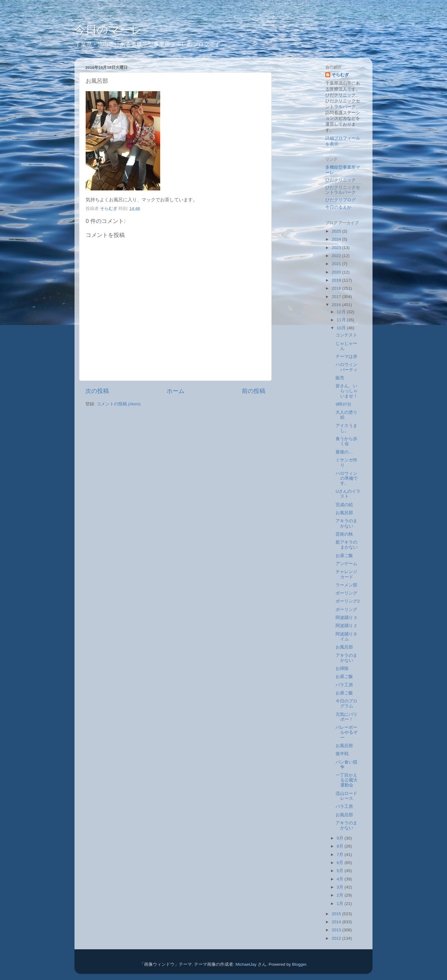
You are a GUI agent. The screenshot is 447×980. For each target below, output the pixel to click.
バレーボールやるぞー (347, 732)
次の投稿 (97, 391)
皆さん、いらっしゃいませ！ (347, 391)
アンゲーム (346, 564)
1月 (341, 904)
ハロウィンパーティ (347, 367)
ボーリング (346, 593)
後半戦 (342, 754)
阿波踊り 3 (346, 618)
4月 (341, 879)
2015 (337, 914)
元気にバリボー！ (346, 717)
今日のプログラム (346, 704)
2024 (337, 239)
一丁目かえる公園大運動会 (347, 780)
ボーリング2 (348, 601)
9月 (341, 838)
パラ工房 (344, 685)
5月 (341, 871)
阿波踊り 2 (346, 626)
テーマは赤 (346, 356)
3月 (341, 887)
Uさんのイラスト (348, 494)
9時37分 (343, 404)
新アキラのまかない (347, 545)
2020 (337, 272)
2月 (341, 895)
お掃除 (342, 668)
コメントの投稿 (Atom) (119, 404)
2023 (337, 248)
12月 (342, 312)
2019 (337, 280)
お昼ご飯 (344, 556)
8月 (341, 846)
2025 (337, 231)
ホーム (176, 391)
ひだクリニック (341, 180)
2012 (337, 938)
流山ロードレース (346, 796)
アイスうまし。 (346, 428)
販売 (340, 378)
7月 (341, 855)
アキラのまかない (346, 523)
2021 (337, 264)
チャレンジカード (346, 574)
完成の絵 (344, 505)
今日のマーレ (108, 30)
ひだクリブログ (341, 200)
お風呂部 (344, 513)
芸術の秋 (344, 534)
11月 (342, 320)
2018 (337, 288)
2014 (337, 922)
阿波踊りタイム (346, 637)
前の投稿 (254, 391)
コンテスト (346, 335)
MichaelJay (246, 964)
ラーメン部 (346, 585)
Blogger (299, 964)
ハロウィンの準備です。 (347, 478)
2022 (337, 256)
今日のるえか (338, 207)
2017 (337, 297)
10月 (342, 328)
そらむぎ (340, 75)
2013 (337, 930)
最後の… (344, 452)
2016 (337, 305)
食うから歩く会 (346, 441)
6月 (341, 863)
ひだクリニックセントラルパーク (343, 190)
